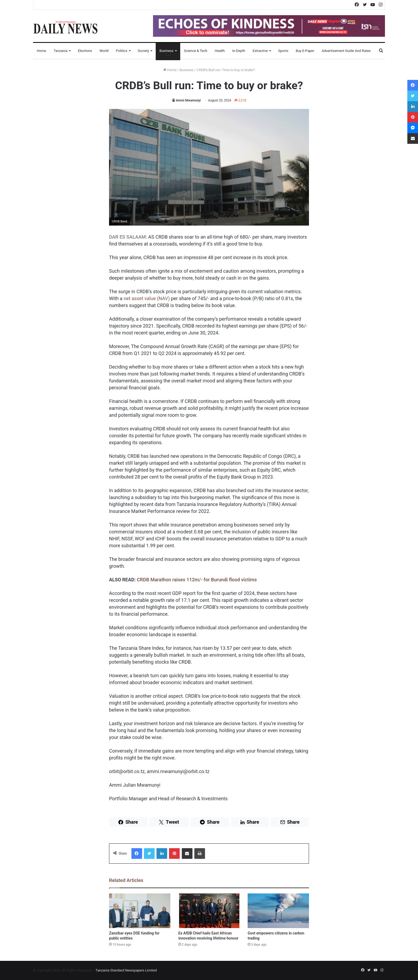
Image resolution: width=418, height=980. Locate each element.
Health (220, 51)
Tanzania (61, 51)
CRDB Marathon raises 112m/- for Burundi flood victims (197, 580)
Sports (283, 51)
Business (166, 51)
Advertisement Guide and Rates (346, 51)
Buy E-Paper (305, 51)
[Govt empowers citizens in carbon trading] (278, 911)
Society (143, 51)
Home (41, 51)
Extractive (260, 51)
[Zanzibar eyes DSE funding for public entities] (140, 911)
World (104, 51)
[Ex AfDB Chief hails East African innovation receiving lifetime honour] (209, 911)
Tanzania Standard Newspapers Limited (126, 970)
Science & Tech (196, 51)
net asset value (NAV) (147, 298)
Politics (122, 51)
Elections (85, 51)
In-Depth (239, 51)
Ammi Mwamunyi (188, 100)
